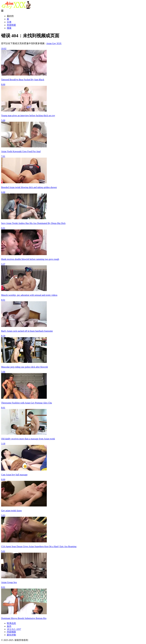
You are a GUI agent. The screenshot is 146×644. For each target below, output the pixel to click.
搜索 (9, 28)
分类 (9, 22)
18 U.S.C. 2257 (14, 629)
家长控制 (11, 635)
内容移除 (11, 632)
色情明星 (11, 25)
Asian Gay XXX (54, 43)
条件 (9, 626)
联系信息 (11, 623)
